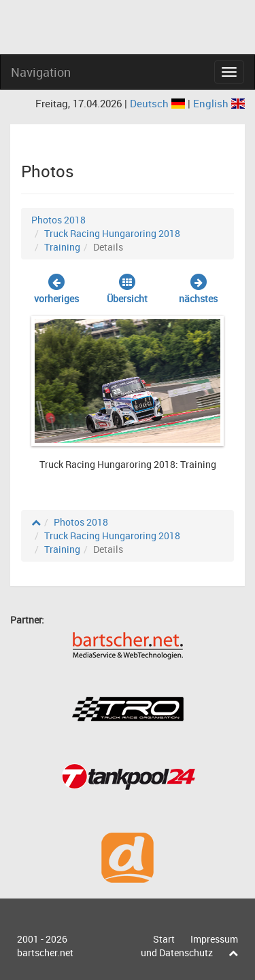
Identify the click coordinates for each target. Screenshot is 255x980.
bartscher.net (45, 952)
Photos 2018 (58, 220)
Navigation (41, 72)
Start (164, 939)
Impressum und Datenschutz (189, 946)
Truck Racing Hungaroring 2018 (112, 233)
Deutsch (159, 103)
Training (62, 247)
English (219, 103)
